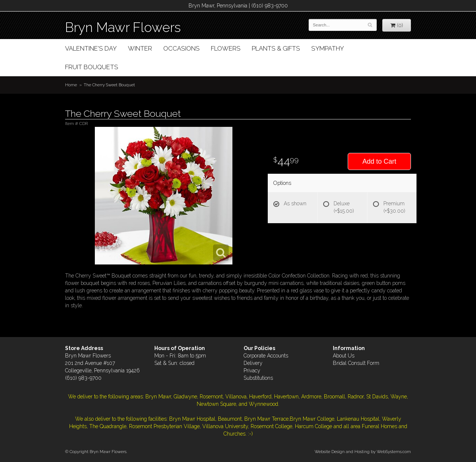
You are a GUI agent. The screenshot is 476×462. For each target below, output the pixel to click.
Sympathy (328, 48)
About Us (344, 356)
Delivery (253, 363)
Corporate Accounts (266, 356)
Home (71, 85)
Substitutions (258, 378)
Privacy (252, 370)
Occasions (181, 48)
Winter (140, 48)
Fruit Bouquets (92, 67)
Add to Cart (379, 161)
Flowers (226, 48)
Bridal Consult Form (356, 363)
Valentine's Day (91, 48)
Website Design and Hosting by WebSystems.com (363, 452)
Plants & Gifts (276, 48)
